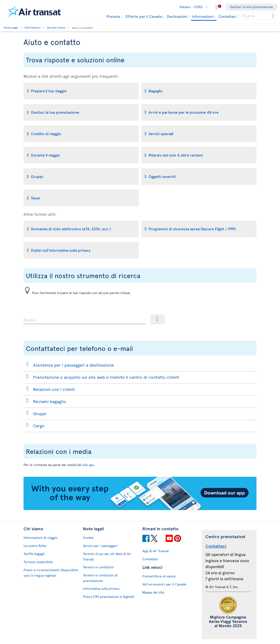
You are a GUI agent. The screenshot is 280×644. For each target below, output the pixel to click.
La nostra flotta (35, 546)
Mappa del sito (153, 592)
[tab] (81, 91)
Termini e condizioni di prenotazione (100, 578)
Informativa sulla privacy (101, 588)
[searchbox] (259, 16)
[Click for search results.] (273, 16)
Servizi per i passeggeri (100, 546)
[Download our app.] (140, 509)
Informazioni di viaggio (41, 538)
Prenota (113, 16)
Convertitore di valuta (159, 576)
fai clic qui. (86, 465)
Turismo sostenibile (38, 562)
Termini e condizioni (98, 567)
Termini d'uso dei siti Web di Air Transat (107, 556)
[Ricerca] (158, 319)
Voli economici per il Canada (164, 584)
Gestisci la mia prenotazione (251, 7)
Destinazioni (177, 16)
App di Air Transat (156, 551)
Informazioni (203, 17)
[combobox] (84, 319)
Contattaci (227, 16)
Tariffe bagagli (34, 554)
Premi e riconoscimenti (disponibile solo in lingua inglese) (51, 573)
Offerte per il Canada (143, 16)
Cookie (88, 538)
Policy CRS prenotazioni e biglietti (109, 597)
